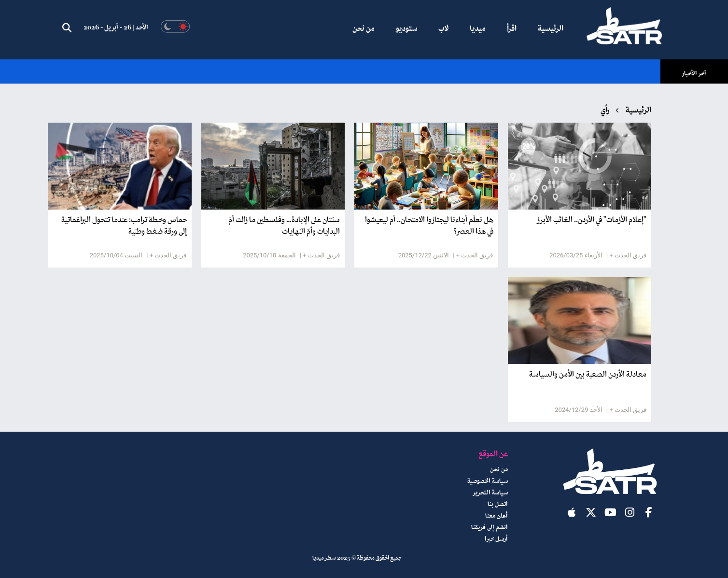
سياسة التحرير (490, 493)
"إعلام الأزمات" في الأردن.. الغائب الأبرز (592, 220)
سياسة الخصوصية (488, 481)
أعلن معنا (497, 516)
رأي (605, 111)
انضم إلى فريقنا (490, 528)
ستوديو (406, 29)
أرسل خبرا (496, 539)
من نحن (364, 29)
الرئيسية (551, 29)
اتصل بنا (498, 505)
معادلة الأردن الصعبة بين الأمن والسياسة (588, 375)
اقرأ (512, 29)
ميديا (478, 29)
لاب (443, 29)
